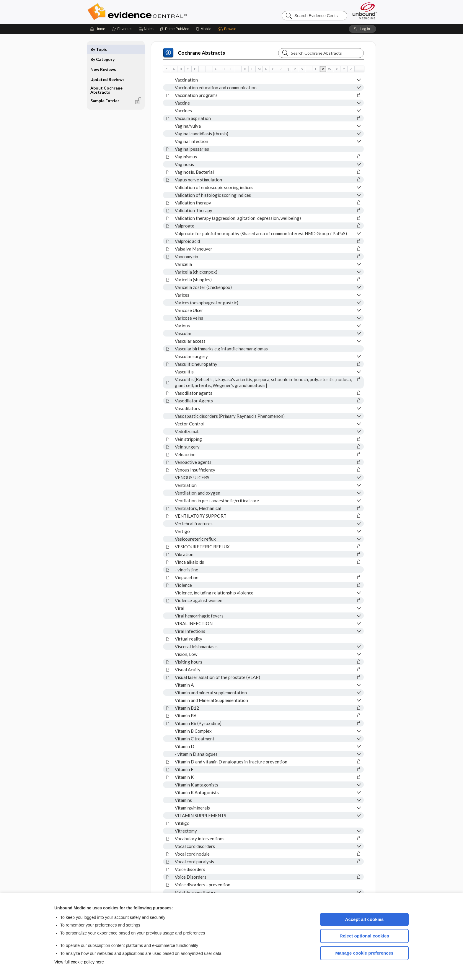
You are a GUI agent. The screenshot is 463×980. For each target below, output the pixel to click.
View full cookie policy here (79, 962)
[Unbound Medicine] (365, 11)
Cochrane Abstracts (194, 53)
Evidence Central (161, 12)
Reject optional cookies (364, 936)
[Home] (98, 29)
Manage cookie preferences (365, 953)
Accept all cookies (365, 919)
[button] (228, 29)
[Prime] (175, 29)
